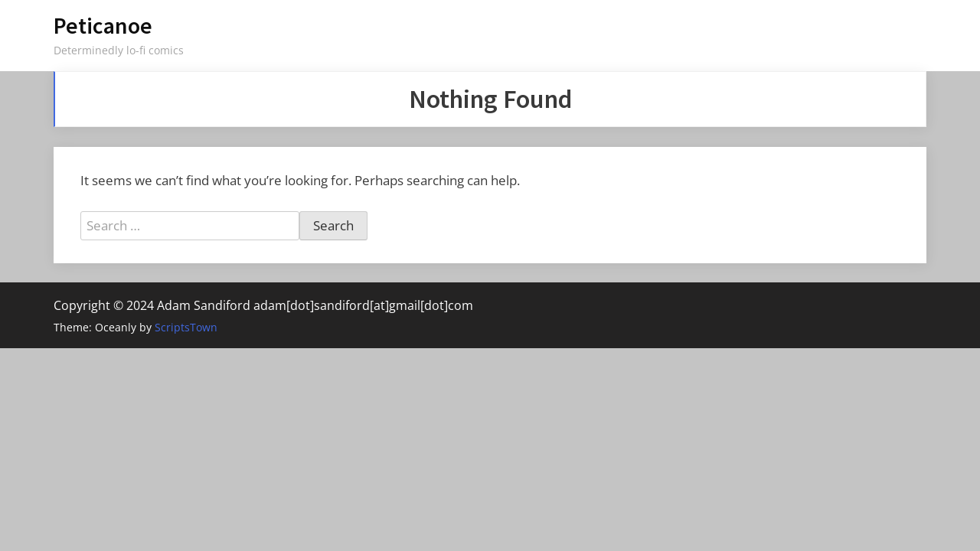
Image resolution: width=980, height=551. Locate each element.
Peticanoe (103, 26)
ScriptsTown (186, 327)
